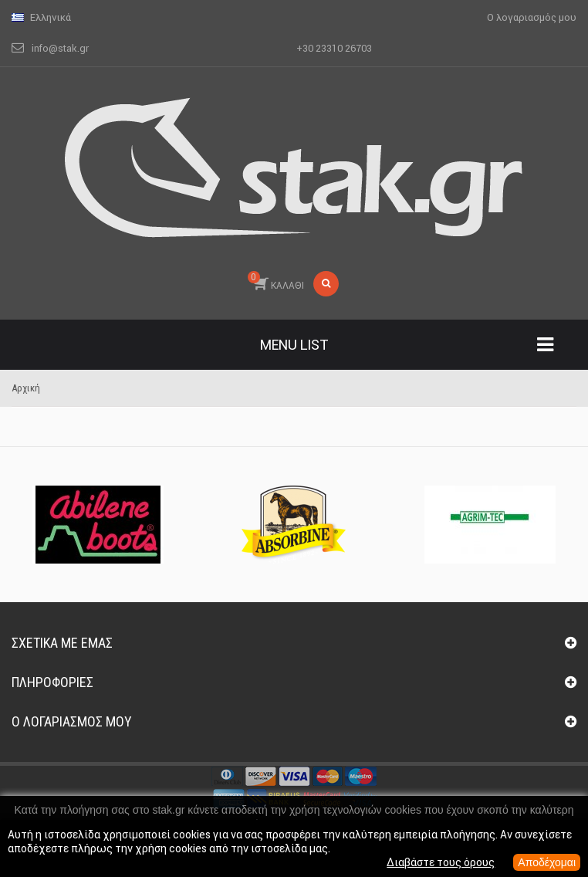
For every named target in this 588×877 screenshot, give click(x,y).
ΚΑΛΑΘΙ (276, 281)
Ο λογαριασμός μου (72, 721)
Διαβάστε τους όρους (441, 862)
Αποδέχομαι (547, 862)
